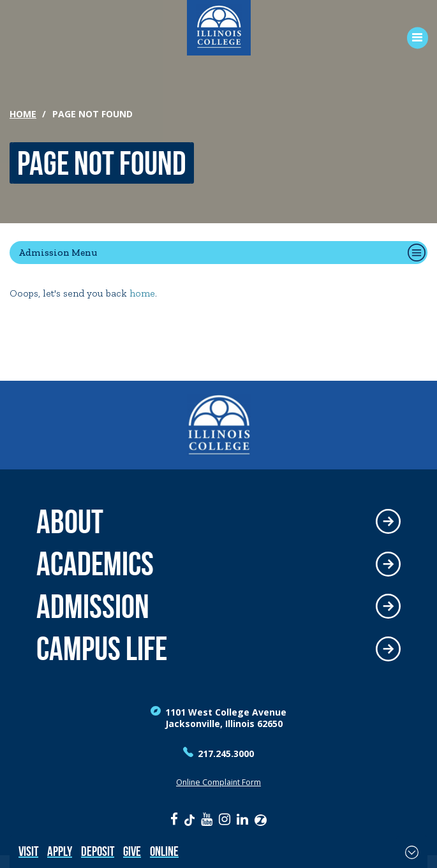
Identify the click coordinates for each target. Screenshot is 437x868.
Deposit (98, 851)
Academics (95, 564)
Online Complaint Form (218, 782)
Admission (93, 607)
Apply (60, 851)
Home (23, 114)
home (142, 293)
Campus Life (102, 649)
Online (164, 851)
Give (132, 851)
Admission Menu (58, 252)
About (70, 522)
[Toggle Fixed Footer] (412, 852)
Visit (28, 851)
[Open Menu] (413, 38)
